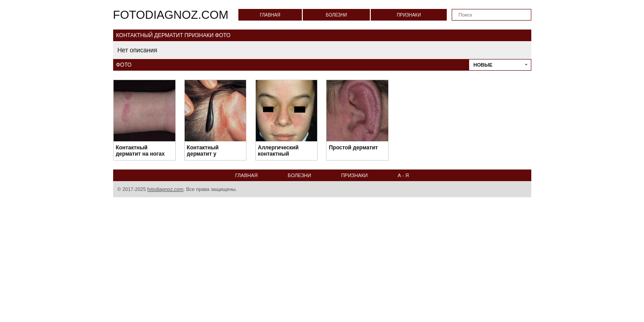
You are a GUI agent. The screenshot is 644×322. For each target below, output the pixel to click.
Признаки (409, 15)
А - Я (403, 175)
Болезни (336, 15)
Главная (270, 15)
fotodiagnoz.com (171, 15)
